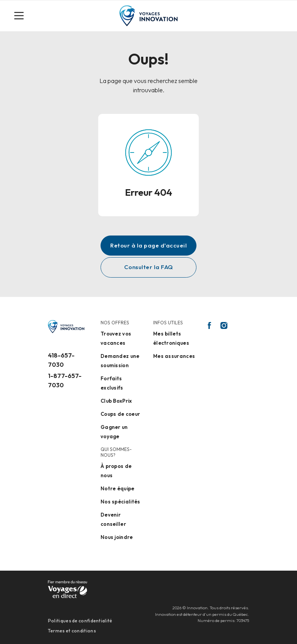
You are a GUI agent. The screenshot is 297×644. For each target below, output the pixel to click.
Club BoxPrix (116, 401)
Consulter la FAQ (149, 267)
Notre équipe (118, 488)
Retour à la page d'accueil (148, 245)
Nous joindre (117, 537)
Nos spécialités (120, 502)
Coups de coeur (120, 414)
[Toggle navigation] (22, 16)
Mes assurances (174, 356)
